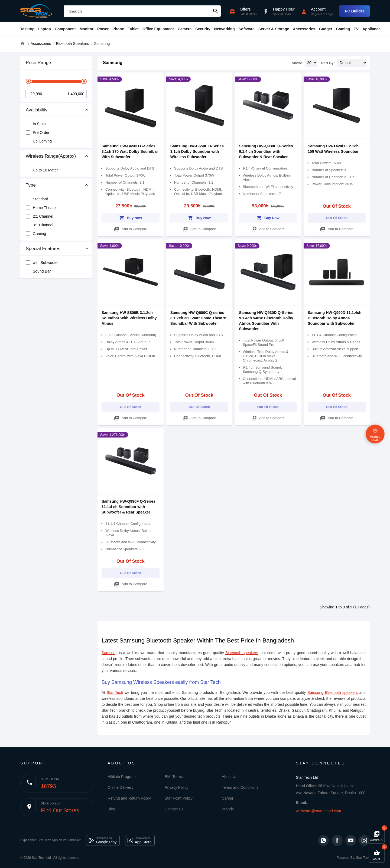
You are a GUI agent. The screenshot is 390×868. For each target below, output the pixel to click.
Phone (118, 29)
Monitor (87, 29)
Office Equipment (158, 29)
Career (228, 798)
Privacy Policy (176, 787)
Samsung (113, 63)
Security (203, 29)
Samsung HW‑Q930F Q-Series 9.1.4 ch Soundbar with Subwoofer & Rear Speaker (266, 151)
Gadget (326, 29)
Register (316, 14)
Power (103, 29)
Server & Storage (274, 29)
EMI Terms (174, 777)
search (216, 11)
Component (65, 29)
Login (330, 14)
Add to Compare (131, 228)
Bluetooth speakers (242, 653)
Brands (228, 809)
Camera (185, 29)
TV (356, 29)
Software (247, 29)
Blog (112, 809)
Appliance (371, 29)
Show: (297, 63)
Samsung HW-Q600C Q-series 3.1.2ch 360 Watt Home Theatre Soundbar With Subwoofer (198, 318)
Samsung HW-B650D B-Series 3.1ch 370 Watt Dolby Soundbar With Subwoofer (130, 151)
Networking (225, 29)
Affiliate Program (122, 777)
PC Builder (355, 11)
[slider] (28, 81)
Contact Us (174, 809)
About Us (230, 777)
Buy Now (131, 217)
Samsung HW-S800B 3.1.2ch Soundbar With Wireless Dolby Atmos (129, 318)
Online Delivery (121, 787)
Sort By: (328, 63)
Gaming (343, 29)
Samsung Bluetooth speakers (333, 693)
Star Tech (115, 693)
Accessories (304, 29)
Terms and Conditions (240, 787)
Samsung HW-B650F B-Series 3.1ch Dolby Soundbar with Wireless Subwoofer (197, 151)
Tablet (133, 29)
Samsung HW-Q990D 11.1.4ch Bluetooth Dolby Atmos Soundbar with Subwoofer (334, 318)
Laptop (45, 29)
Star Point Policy (179, 798)
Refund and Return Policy (129, 798)
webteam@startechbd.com (319, 811)
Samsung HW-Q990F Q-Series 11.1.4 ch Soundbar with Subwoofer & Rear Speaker (129, 507)
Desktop (27, 29)
